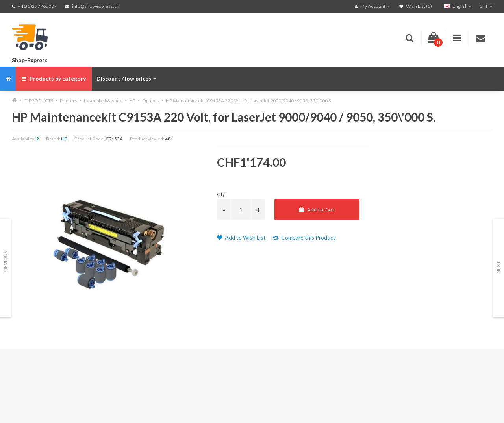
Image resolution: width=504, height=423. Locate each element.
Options (151, 101)
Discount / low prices (126, 79)
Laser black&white (103, 101)
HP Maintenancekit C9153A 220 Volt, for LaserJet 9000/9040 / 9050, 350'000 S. (249, 101)
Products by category (54, 79)
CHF (486, 6)
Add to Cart (317, 210)
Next (498, 267)
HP (132, 101)
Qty (221, 194)
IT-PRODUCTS (38, 101)
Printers (69, 101)
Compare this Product (304, 237)
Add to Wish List (241, 237)
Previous (5, 262)
